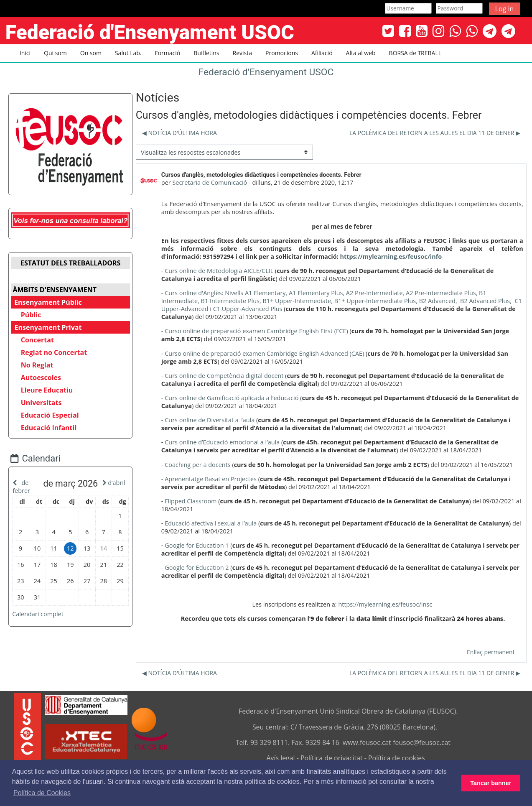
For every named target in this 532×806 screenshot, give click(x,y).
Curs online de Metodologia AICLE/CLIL (219, 271)
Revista (242, 53)
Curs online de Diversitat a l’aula (210, 420)
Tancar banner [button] (491, 783)
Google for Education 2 (197, 568)
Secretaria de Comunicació (210, 182)
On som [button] (91, 53)
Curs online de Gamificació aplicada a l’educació (232, 398)
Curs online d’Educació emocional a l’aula (222, 442)
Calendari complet (44, 621)
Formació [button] (167, 53)
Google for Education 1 (197, 545)
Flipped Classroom (191, 501)
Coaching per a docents (197, 465)
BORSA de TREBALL (415, 53)
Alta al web (361, 53)
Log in (505, 9)
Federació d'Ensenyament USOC (266, 72)
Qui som (55, 53)
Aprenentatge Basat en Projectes (211, 479)
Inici (25, 53)
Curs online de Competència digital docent (224, 376)
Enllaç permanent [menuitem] (491, 652)
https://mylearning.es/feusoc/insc (385, 604)
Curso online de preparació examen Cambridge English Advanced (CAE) (264, 353)
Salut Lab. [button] (128, 53)
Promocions (282, 53)
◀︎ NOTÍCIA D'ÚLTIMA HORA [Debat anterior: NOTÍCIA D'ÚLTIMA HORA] (179, 133)
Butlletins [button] (206, 53)
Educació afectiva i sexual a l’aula (211, 523)
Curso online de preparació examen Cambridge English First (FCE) (256, 331)
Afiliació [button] (322, 53)
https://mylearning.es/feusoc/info (391, 256)
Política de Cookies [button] (42, 793)
